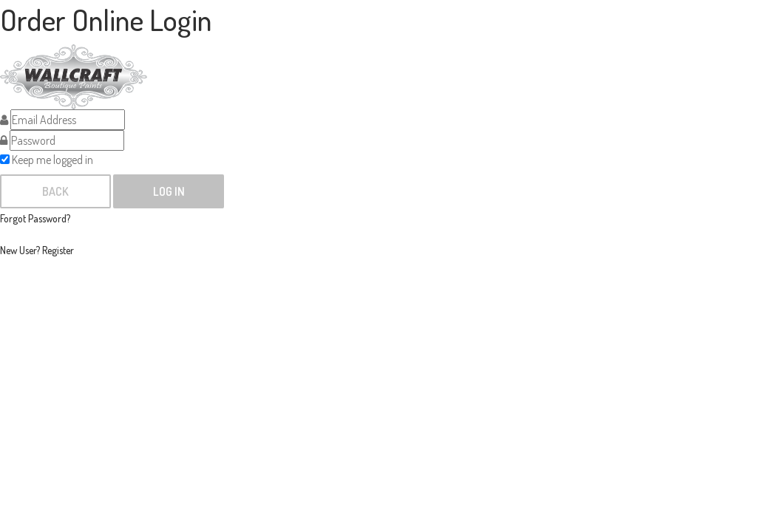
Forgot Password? (35, 218)
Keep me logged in (47, 160)
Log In (169, 191)
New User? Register (37, 250)
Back (55, 191)
